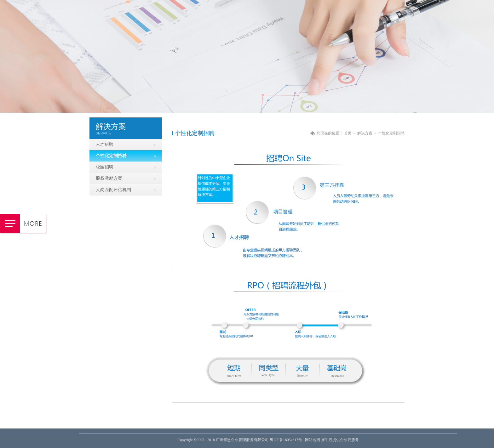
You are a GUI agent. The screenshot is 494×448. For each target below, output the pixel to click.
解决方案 (365, 133)
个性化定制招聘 (391, 133)
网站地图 (312, 440)
